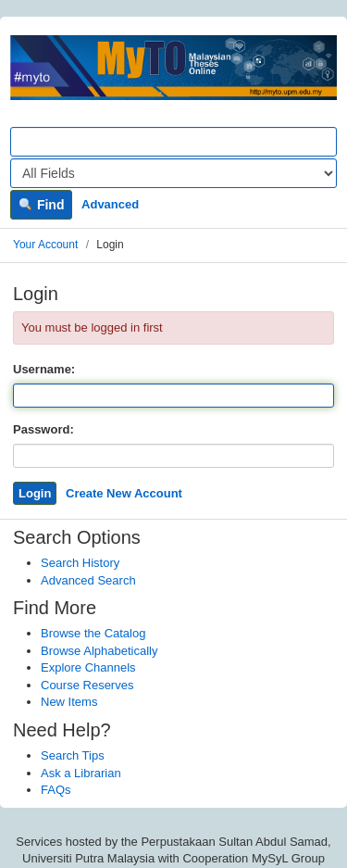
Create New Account (124, 493)
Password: (43, 429)
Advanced (110, 204)
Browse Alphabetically (99, 651)
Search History (80, 563)
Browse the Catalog (93, 633)
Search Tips (73, 755)
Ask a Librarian (81, 773)
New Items (69, 702)
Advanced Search (88, 580)
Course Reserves (87, 685)
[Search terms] (173, 142)
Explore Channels (88, 667)
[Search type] (173, 173)
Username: (44, 369)
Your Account (45, 245)
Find (41, 205)
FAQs (56, 790)
